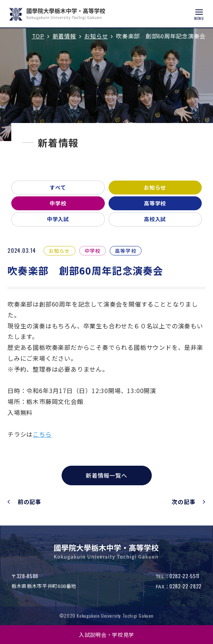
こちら (42, 434)
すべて (58, 187)
